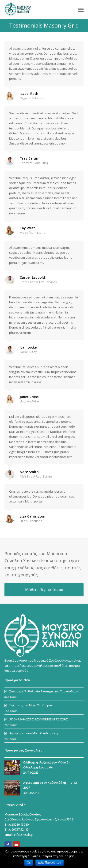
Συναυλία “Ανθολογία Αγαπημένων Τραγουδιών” (44, 691)
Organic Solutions (32, 98)
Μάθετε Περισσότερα (44, 590)
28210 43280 (20, 824)
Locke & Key (28, 352)
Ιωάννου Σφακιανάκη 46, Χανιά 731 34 (49, 819)
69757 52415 (20, 829)
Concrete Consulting (34, 163)
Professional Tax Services (38, 282)
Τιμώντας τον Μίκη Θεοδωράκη (32, 705)
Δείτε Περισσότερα (50, 863)
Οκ (29, 863)
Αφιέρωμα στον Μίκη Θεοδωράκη (34, 733)
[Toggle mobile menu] (81, 9)
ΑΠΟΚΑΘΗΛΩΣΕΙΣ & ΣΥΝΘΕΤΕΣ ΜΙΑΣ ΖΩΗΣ (39, 719)
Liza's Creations (31, 521)
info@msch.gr (24, 835)
